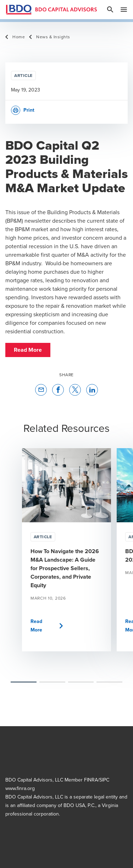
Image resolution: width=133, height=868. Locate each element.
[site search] (110, 10)
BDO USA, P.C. (79, 805)
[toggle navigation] (124, 10)
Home (19, 37)
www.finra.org (20, 788)
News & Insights (53, 37)
